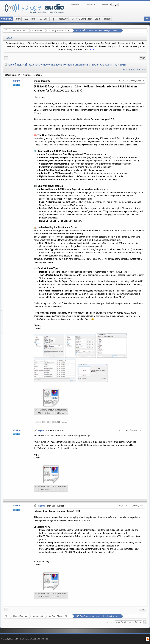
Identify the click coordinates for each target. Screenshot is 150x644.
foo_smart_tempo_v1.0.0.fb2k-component (52, 410)
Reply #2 (42, 506)
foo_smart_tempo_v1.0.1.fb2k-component (52, 487)
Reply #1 (42, 430)
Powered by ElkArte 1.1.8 (9, 639)
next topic (141, 69)
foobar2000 (37, 30)
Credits (22, 639)
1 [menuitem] (6, 58)
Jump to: (111, 622)
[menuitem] (142, 58)
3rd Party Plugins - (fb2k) (59, 30)
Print (142, 58)
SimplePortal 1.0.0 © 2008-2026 (37, 639)
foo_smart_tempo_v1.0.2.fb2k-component (52, 594)
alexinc (17, 81)
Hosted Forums (20, 30)
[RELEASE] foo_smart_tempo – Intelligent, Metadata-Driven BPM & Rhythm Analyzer (112, 30)
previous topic (129, 69)
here (92, 50)
